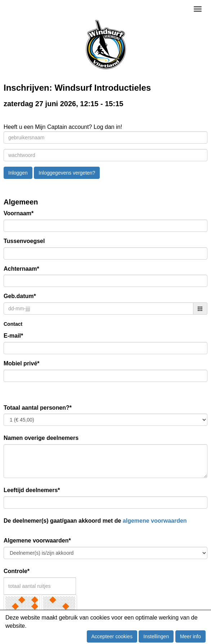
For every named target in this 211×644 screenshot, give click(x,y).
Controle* (17, 571)
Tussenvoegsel (24, 241)
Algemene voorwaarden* (37, 541)
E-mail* (13, 336)
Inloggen (18, 173)
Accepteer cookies (112, 636)
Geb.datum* (20, 296)
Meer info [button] (190, 636)
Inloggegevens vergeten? (67, 173)
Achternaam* (21, 269)
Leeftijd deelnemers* (32, 490)
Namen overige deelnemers (41, 438)
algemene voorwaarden (155, 521)
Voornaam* (19, 213)
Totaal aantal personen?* (38, 408)
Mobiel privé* (22, 363)
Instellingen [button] (156, 636)
